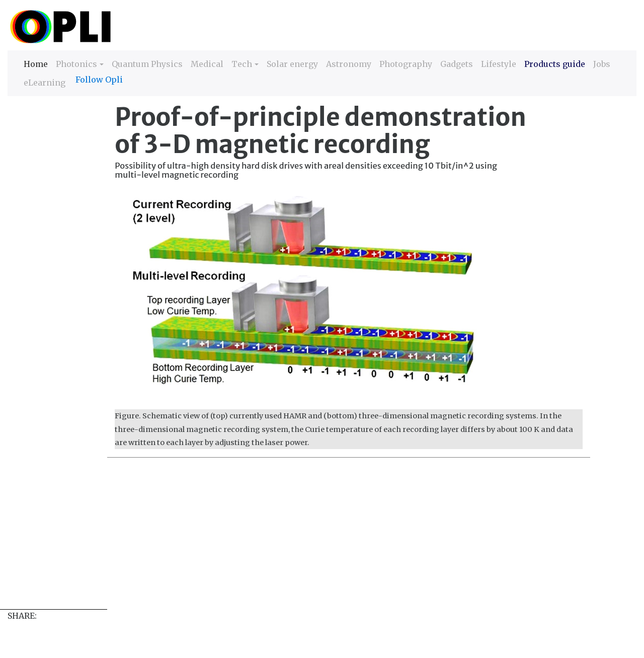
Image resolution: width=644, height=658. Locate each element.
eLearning (45, 83)
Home (36, 63)
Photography (406, 64)
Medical (207, 64)
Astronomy (349, 64)
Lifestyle (499, 64)
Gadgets (457, 64)
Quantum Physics (147, 64)
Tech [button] (242, 64)
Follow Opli (99, 80)
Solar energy (292, 64)
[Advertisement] (309, 539)
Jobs (602, 64)
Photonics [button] (76, 64)
